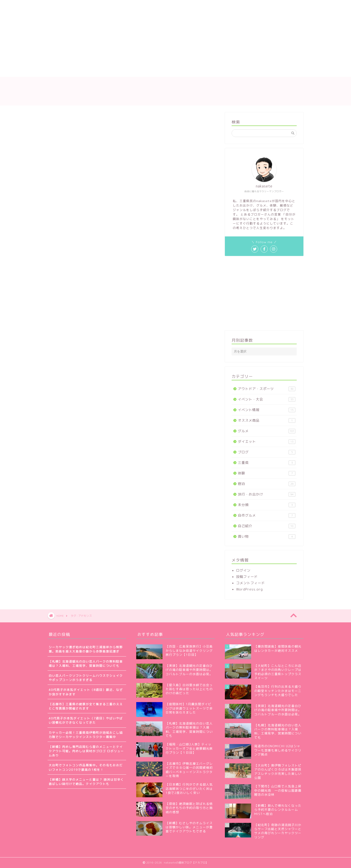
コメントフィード (250, 583)
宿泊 (267, 484)
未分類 (267, 505)
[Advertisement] (134, 34)
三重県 (267, 463)
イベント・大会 (267, 399)
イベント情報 (267, 410)
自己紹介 (267, 526)
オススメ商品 (267, 420)
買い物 (267, 536)
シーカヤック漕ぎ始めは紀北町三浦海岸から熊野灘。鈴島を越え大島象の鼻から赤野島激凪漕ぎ (86, 649)
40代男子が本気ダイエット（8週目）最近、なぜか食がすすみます (86, 692)
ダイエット (267, 442)
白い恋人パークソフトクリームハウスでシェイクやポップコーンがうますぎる (86, 678)
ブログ (267, 452)
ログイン (243, 570)
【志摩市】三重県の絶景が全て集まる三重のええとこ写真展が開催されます (86, 706)
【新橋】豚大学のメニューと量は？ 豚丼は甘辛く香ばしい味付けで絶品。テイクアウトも (86, 782)
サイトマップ (128, 71)
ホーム (58, 71)
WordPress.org (249, 589)
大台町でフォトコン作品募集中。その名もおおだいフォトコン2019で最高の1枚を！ (86, 767)
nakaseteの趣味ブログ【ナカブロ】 (175, 91)
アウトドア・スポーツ (267, 389)
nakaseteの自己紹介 (91, 71)
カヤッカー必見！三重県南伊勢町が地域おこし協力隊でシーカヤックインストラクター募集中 (86, 735)
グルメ (267, 431)
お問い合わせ (160, 71)
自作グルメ (267, 515)
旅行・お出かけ (267, 494)
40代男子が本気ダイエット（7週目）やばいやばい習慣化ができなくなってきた (86, 720)
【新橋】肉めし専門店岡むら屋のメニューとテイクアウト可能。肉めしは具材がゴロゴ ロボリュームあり (86, 751)
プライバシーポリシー (198, 71)
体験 (267, 473)
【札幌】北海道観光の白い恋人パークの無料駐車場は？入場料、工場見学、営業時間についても (86, 663)
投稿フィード (247, 577)
